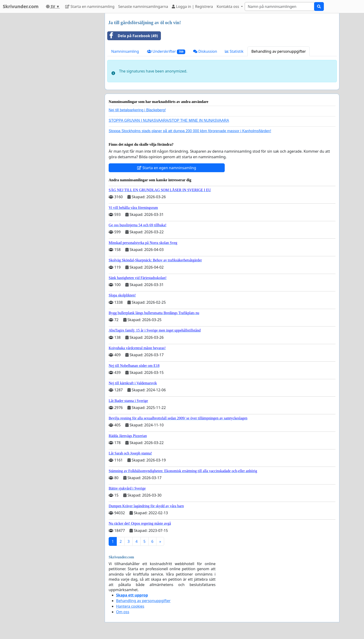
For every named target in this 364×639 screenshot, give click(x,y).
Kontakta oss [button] (228, 7)
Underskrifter (166, 51)
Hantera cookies (130, 606)
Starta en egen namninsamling (167, 168)
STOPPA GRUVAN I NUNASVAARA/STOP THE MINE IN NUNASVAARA (169, 120)
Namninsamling (125, 51)
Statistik (234, 51)
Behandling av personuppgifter (279, 51)
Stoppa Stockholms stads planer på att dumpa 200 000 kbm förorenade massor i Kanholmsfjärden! (190, 131)
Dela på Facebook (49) (133, 36)
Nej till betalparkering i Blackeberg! (137, 110)
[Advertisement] (59, 83)
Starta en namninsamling (90, 7)
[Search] (279, 7)
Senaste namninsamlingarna (143, 7)
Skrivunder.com (21, 6)
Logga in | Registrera (192, 7)
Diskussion (205, 51)
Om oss (123, 612)
